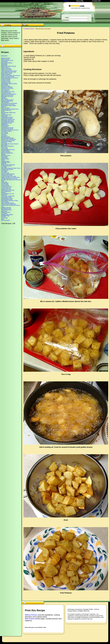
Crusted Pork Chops (6, 93)
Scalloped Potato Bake (7, 123)
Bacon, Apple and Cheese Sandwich (10, 144)
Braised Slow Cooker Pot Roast (9, 66)
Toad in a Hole (5, 149)
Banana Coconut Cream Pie (8, 190)
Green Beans (4, 136)
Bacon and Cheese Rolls (7, 153)
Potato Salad (4, 116)
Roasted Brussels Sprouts (7, 128)
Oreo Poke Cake (5, 173)
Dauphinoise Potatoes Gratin (8, 120)
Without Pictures (31, 615)
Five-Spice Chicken (6, 80)
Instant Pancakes (5, 151)
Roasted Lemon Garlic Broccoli (8, 139)
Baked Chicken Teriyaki (7, 73)
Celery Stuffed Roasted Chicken (9, 72)
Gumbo (3, 111)
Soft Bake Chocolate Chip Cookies (9, 179)
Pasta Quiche (4, 157)
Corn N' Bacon (5, 132)
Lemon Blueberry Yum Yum (8, 194)
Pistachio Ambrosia (6, 212)
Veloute (3, 160)
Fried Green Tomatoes (6, 131)
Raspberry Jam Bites (6, 208)
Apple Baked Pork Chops (7, 96)
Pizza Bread (4, 143)
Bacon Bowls (4, 145)
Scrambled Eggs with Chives (8, 150)
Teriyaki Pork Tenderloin (7, 87)
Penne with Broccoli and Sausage (9, 103)
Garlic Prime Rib (5, 59)
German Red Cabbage (7, 142)
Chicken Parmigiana (6, 74)
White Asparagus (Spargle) (8, 138)
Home (66, 1)
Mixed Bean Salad (5, 137)
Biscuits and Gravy (6, 155)
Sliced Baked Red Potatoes (8, 122)
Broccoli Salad (5, 133)
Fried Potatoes (5, 127)
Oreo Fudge (4, 172)
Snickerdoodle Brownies (7, 199)
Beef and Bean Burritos (7, 63)
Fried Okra (4, 135)
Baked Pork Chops (6, 86)
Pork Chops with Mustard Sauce (9, 94)
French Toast (4, 147)
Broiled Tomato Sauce (6, 110)
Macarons (3, 193)
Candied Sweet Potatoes (7, 117)
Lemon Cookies (5, 184)
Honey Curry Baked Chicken (8, 77)
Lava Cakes (4, 167)
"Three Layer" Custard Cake (8, 196)
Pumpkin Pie (4, 195)
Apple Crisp (4, 211)
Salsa (2, 219)
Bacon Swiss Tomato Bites (7, 146)
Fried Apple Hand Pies (6, 166)
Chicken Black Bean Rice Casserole (10, 78)
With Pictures (30, 619)
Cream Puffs (4, 182)
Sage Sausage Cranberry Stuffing (9, 84)
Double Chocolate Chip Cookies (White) (11, 177)
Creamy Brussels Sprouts (7, 129)
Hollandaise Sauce (6, 162)
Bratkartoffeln (4, 124)
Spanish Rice (4, 65)
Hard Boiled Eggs (5, 216)
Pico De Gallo (4, 218)
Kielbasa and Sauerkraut (7, 101)
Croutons (3, 114)
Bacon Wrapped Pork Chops (8, 92)
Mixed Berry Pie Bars (6, 209)
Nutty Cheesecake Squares (8, 203)
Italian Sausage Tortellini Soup (8, 113)
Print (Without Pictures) (29, 29)
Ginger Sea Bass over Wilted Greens (10, 109)
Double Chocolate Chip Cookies (9, 176)
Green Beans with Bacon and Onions (10, 130)
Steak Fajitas (4, 64)
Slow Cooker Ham (5, 89)
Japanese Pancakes (6, 152)
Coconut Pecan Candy (6, 187)
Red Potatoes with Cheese (7, 121)
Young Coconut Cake (6, 189)
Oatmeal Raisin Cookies (7, 198)
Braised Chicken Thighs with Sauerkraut (11, 76)
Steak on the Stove (6, 58)
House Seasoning (5, 220)
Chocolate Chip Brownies (7, 169)
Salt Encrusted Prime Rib (7, 60)
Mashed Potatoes (5, 125)
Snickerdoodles (5, 183)
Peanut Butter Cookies (6, 197)
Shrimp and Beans (6, 108)
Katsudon (3, 98)
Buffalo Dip (4, 164)
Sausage (3, 154)
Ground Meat (4, 62)
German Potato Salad (6, 115)
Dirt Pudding (4, 213)
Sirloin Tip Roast (5, 67)
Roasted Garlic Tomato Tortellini (9, 106)
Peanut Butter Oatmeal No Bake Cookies (11, 168)
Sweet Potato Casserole (7, 118)
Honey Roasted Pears (6, 210)
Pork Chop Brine (5, 91)
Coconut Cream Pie (6, 188)
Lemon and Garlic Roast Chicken (9, 71)
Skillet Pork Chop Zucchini (7, 95)
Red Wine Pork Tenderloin (7, 88)
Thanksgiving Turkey (6, 83)
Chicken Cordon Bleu (6, 69)
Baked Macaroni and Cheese (8, 105)
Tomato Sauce (5, 158)
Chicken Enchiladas (6, 79)
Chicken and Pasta (6, 81)
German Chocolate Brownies (8, 174)
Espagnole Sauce (5, 161)
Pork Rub (3, 217)
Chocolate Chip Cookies (7, 175)
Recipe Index (4, 56)
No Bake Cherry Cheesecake (8, 165)
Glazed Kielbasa (5, 102)
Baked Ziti (3, 107)
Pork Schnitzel (5, 85)
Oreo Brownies (5, 171)
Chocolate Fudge (5, 186)
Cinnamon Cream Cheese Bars (9, 204)
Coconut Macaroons (6, 191)
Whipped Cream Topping (7, 215)
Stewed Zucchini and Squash (8, 140)
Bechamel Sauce (5, 159)
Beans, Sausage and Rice (7, 100)
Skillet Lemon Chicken (6, 70)
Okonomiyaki (4, 99)
